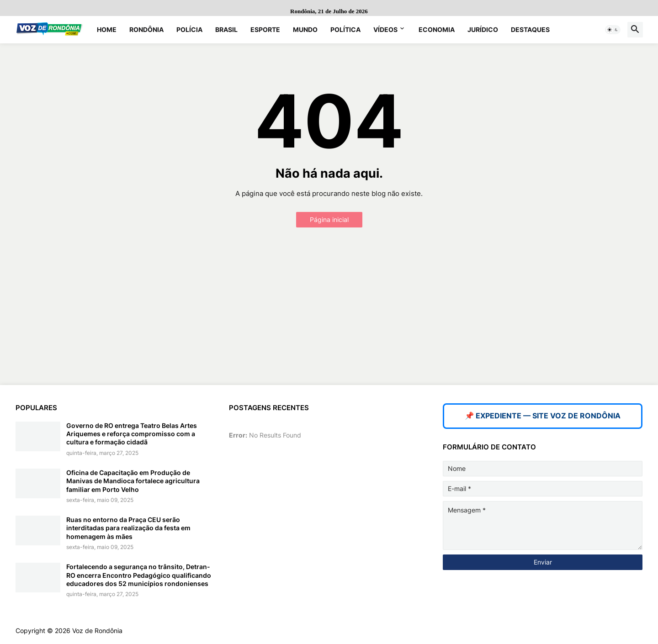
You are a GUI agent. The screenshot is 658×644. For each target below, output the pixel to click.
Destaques (530, 29)
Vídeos (385, 29)
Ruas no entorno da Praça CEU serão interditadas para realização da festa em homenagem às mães (128, 528)
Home (107, 29)
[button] (613, 30)
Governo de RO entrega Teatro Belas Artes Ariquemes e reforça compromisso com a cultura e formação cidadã (132, 434)
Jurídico (483, 29)
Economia (437, 29)
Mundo (305, 29)
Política (345, 29)
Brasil (226, 29)
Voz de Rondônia (97, 631)
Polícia (189, 29)
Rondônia (146, 29)
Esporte (265, 29)
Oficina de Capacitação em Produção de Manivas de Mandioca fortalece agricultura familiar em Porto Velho (133, 481)
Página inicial (329, 219)
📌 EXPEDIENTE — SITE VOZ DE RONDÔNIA (543, 416)
